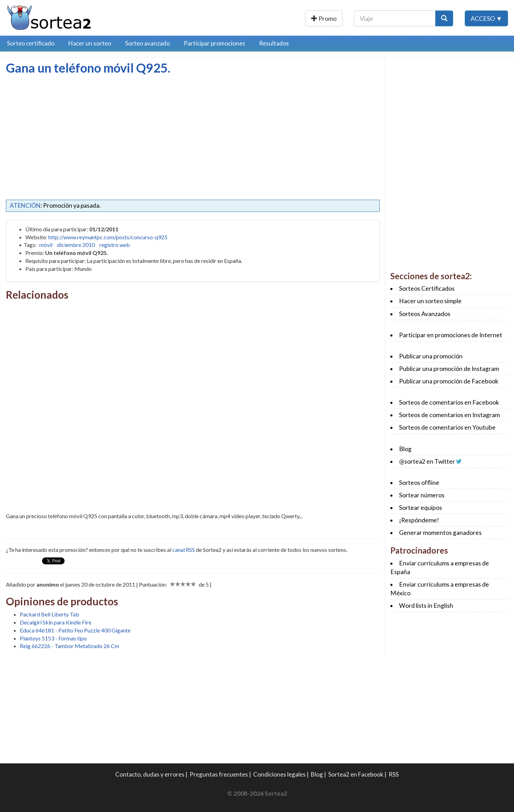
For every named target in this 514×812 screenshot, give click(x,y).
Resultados (274, 43)
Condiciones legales (279, 774)
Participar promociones (214, 43)
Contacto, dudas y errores (150, 774)
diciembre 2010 (76, 245)
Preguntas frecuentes (219, 774)
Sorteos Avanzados (425, 314)
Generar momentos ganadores (440, 533)
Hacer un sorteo (90, 43)
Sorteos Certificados (427, 288)
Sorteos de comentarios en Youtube (447, 427)
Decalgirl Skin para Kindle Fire (56, 622)
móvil (46, 245)
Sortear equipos (421, 508)
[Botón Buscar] (444, 18)
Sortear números (422, 495)
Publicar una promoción (305, 18)
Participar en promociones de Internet (451, 335)
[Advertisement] (64, 127)
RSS (394, 774)
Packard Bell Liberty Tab (49, 614)
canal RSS (184, 550)
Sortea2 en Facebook (356, 774)
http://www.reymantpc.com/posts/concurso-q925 (108, 237)
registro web (115, 245)
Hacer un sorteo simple (430, 301)
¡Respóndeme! (419, 520)
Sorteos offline (419, 483)
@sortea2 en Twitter (427, 461)
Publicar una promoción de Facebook (449, 381)
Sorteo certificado (31, 43)
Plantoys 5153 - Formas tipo (53, 638)
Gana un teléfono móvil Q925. (88, 68)
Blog (405, 449)
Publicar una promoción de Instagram (449, 369)
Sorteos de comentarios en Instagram (449, 415)
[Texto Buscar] (395, 18)
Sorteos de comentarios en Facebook (449, 402)
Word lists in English (426, 606)
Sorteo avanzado (147, 43)
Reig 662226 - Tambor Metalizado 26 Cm (69, 646)
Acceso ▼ (486, 18)
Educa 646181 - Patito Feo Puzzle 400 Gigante (75, 630)
